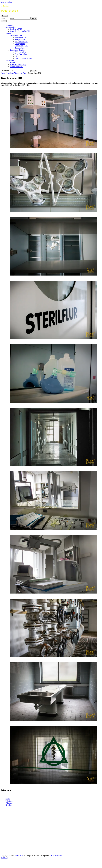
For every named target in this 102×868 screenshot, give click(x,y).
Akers (17, 56)
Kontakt (13, 62)
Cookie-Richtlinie (17, 67)
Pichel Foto (5, 6)
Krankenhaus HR (21, 42)
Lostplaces (9, 33)
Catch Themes (57, 856)
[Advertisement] (22, 832)
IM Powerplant (20, 52)
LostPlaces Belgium (18, 50)
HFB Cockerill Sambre (23, 58)
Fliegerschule (20, 40)
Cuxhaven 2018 (16, 29)
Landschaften (10, 27)
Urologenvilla (20, 44)
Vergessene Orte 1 (17, 35)
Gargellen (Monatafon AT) (20, 31)
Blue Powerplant (21, 54)
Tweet (8, 799)
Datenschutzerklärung (18, 65)
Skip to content (7, 2)
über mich (9, 25)
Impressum (10, 60)
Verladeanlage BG (22, 46)
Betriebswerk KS (21, 37)
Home (3, 73)
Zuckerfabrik (20, 48)
